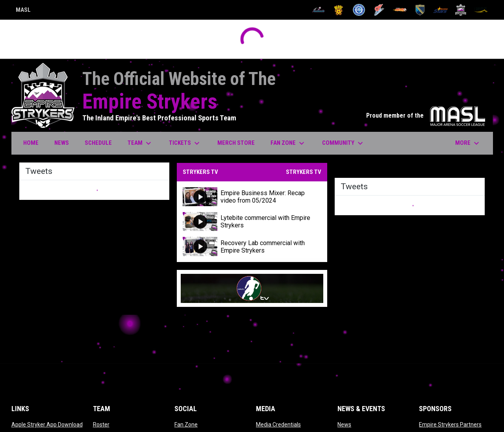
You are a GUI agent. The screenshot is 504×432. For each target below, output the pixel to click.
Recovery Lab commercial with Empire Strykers (263, 247)
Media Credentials (278, 425)
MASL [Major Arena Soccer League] (23, 11)
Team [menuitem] (140, 143)
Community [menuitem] (344, 143)
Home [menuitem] (31, 143)
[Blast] (339, 10)
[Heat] (400, 10)
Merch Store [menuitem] (239, 143)
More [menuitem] (468, 143)
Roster (101, 425)
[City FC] (359, 10)
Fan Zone (186, 425)
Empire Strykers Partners (450, 425)
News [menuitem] (62, 143)
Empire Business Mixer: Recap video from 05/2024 (263, 197)
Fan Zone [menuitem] (288, 143)
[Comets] (379, 10)
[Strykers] (461, 10)
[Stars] (440, 10)
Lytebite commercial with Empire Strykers (265, 222)
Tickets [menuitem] (185, 143)
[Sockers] (420, 10)
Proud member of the (426, 115)
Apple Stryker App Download (47, 425)
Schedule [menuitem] (98, 143)
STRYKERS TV (304, 172)
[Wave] (481, 10)
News (344, 425)
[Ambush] (318, 10)
